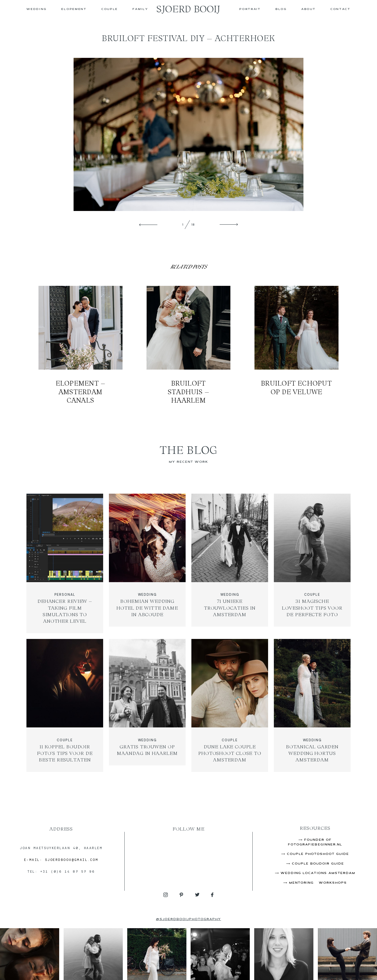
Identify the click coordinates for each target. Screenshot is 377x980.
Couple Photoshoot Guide (318, 854)
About (309, 9)
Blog (281, 9)
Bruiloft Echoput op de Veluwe (296, 345)
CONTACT (340, 9)
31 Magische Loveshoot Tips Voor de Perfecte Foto (312, 563)
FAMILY (140, 9)
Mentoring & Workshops (318, 883)
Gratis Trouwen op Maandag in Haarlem (147, 705)
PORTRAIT (250, 9)
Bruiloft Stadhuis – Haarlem (189, 345)
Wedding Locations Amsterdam (318, 873)
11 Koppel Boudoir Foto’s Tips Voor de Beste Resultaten (65, 705)
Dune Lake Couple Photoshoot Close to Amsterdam (230, 705)
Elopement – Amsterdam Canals (81, 345)
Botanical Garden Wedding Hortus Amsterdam (312, 705)
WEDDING (37, 9)
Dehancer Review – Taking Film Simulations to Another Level (65, 563)
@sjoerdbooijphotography (189, 919)
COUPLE (110, 9)
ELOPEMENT (74, 9)
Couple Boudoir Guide (318, 864)
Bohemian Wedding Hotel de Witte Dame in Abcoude (147, 563)
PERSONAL (65, 595)
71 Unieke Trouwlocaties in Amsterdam (230, 563)
